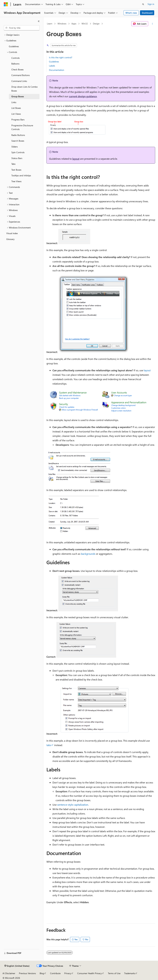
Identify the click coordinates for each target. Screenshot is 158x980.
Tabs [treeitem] (13, 164)
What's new (131, 13)
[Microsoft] (6, 4)
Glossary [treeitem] (10, 239)
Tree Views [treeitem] (16, 181)
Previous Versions (27, 973)
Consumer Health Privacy (90, 973)
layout (76, 159)
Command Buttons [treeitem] (21, 75)
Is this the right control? (61, 57)
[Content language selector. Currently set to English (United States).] (17, 966)
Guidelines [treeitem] (14, 46)
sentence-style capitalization (73, 805)
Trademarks (130, 973)
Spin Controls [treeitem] (18, 152)
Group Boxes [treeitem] (18, 96)
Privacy (68, 973)
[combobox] (22, 28)
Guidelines (54, 62)
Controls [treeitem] (15, 58)
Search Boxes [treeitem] (18, 141)
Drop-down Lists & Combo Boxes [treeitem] (24, 89)
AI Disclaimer (9, 973)
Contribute (55, 973)
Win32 (85, 24)
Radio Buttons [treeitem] (18, 135)
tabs (49, 745)
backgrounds (88, 554)
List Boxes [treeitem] (16, 108)
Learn (50, 24)
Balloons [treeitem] (15, 64)
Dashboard (147, 13)
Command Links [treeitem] (19, 81)
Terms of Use (114, 973)
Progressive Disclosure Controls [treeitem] (22, 127)
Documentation (57, 70)
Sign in (151, 4)
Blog (42, 973)
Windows (62, 24)
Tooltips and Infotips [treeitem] (21, 175)
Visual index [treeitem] (12, 233)
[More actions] (152, 24)
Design (96, 24)
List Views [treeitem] (16, 114)
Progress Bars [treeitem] (18, 120)
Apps (74, 24)
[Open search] (143, 4)
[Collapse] (39, 21)
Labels (52, 66)
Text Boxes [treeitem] (16, 170)
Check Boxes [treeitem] (17, 69)
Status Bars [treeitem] (17, 158)
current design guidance (83, 96)
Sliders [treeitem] (15, 147)
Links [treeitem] (14, 102)
